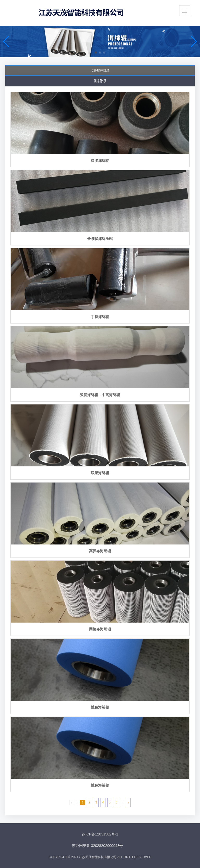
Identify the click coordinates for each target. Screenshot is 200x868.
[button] (96, 53)
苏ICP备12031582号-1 (100, 834)
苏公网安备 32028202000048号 (98, 846)
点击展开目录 (100, 71)
